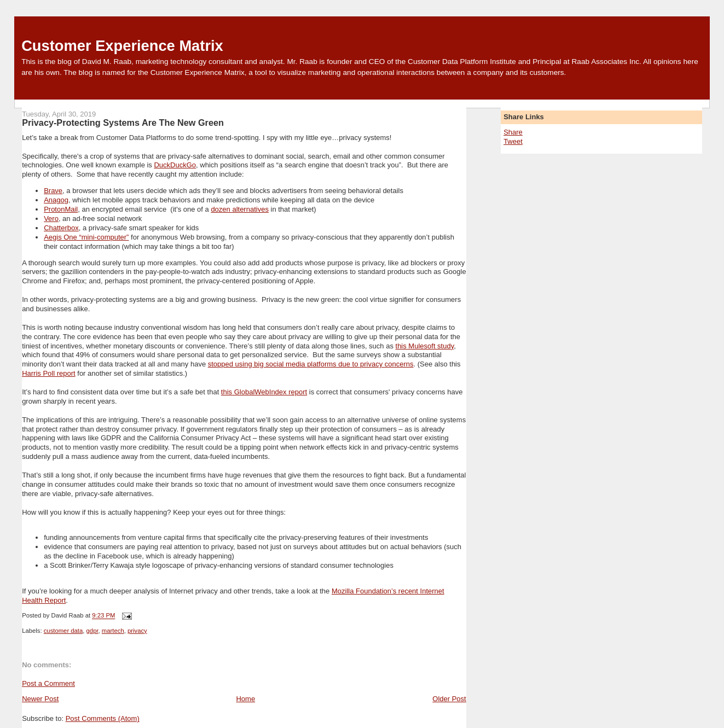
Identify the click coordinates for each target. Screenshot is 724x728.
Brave (53, 191)
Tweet (513, 141)
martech (113, 631)
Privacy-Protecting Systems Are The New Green (123, 123)
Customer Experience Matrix (122, 46)
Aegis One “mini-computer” (86, 237)
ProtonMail (61, 209)
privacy (137, 631)
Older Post (449, 699)
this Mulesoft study (425, 346)
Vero (51, 219)
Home (245, 699)
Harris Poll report (49, 373)
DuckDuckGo (175, 165)
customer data (63, 631)
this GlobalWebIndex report (264, 392)
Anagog (56, 200)
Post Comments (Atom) (103, 718)
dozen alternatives (240, 209)
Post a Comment (48, 683)
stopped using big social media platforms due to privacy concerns (311, 364)
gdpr (92, 631)
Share (513, 132)
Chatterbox (61, 228)
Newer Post (40, 699)
